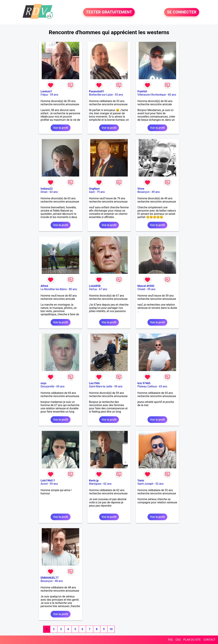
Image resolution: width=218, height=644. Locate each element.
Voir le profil (60, 128)
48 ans (59, 581)
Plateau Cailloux (147, 386)
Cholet (141, 289)
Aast (92, 192)
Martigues (95, 484)
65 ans (163, 386)
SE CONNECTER (182, 12)
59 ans (54, 95)
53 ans (119, 95)
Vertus (93, 289)
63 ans (54, 192)
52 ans (159, 484)
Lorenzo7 (46, 91)
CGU (178, 640)
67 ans (103, 289)
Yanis (141, 480)
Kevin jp (94, 480)
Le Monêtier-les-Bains (54, 289)
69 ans (60, 386)
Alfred (44, 286)
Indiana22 (47, 189)
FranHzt (142, 91)
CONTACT (209, 640)
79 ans (101, 192)
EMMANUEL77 (49, 578)
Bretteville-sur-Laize (101, 95)
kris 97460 (144, 383)
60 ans (172, 95)
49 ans (156, 192)
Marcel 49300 (146, 286)
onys (43, 383)
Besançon (143, 192)
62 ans (107, 484)
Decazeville (47, 386)
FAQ (170, 640)
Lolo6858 (95, 286)
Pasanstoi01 (97, 91)
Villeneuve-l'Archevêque (152, 95)
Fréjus (44, 95)
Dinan (44, 192)
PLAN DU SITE (192, 640)
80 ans (73, 289)
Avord (44, 484)
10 (111, 629)
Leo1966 (94, 383)
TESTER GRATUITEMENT (109, 12)
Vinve (141, 189)
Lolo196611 (48, 480)
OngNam (94, 189)
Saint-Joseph (145, 484)
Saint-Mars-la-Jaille (101, 386)
